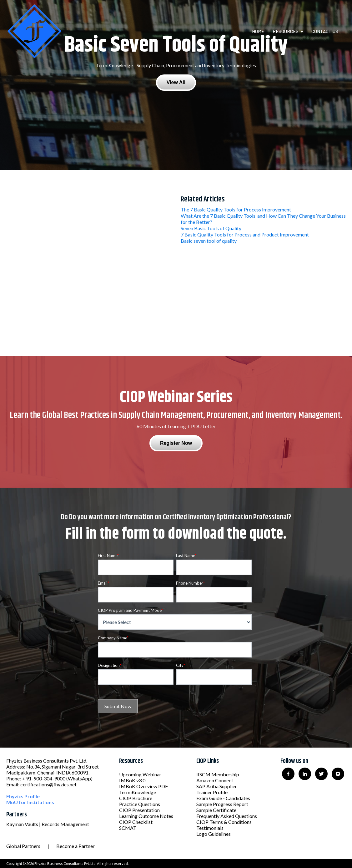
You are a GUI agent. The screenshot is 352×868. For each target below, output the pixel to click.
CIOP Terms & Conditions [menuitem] (224, 822)
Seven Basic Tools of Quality (211, 228)
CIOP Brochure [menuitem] (136, 798)
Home (258, 31)
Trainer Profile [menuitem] (212, 792)
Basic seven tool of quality (209, 241)
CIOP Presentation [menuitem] (139, 810)
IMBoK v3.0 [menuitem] (132, 780)
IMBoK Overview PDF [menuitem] (143, 786)
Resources (286, 31)
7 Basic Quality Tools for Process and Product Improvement (245, 234)
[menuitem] (262, 31)
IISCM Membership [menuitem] (218, 774)
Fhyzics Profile (23, 796)
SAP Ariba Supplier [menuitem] (217, 786)
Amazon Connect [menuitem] (215, 780)
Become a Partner (75, 846)
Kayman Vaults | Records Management (48, 824)
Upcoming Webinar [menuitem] (140, 774)
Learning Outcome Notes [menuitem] (146, 816)
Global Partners (23, 846)
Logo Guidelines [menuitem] (214, 834)
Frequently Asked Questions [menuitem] (227, 816)
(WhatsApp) (79, 778)
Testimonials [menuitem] (210, 828)
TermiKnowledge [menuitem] (138, 792)
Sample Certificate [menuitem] (216, 810)
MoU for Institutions (30, 802)
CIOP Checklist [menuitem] (136, 822)
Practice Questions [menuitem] (140, 804)
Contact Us (325, 31)
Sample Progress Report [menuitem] (222, 804)
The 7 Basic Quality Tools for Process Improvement (236, 209)
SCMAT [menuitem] (128, 828)
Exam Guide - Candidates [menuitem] (223, 798)
